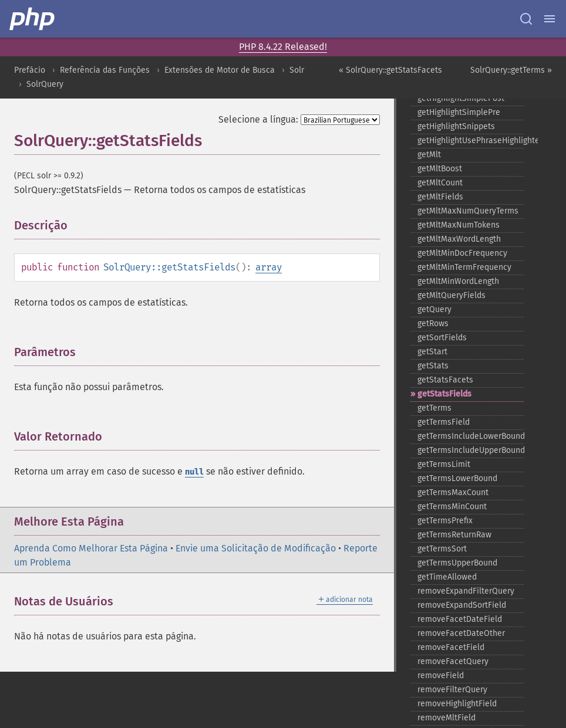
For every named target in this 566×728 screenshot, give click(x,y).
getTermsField (444, 422)
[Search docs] (526, 19)
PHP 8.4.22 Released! (283, 47)
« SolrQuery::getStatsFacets (390, 70)
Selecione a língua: (258, 119)
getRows (433, 324)
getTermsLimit (444, 464)
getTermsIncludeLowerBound (471, 436)
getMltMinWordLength (458, 281)
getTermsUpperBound (457, 563)
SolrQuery (45, 84)
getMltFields (440, 197)
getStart (432, 352)
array (269, 267)
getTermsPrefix (445, 521)
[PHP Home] (33, 19)
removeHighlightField (457, 704)
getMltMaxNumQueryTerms (468, 211)
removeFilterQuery (452, 690)
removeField (441, 675)
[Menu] (550, 19)
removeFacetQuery (453, 661)
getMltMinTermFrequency (464, 267)
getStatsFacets (445, 380)
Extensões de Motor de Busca (220, 70)
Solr (297, 70)
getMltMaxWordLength (459, 239)
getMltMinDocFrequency (462, 253)
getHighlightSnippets (456, 126)
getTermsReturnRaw (454, 535)
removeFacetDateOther (461, 633)
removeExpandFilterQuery (466, 591)
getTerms (434, 408)
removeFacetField (451, 647)
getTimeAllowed (447, 577)
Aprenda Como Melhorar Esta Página (91, 548)
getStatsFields (444, 394)
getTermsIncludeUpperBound (471, 450)
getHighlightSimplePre (459, 112)
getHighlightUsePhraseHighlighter (471, 140)
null (194, 472)
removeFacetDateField (460, 619)
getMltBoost (440, 169)
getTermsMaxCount (453, 492)
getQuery (434, 309)
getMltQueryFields (452, 295)
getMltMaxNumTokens (459, 225)
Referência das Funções (105, 70)
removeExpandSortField (462, 605)
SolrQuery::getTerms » (511, 70)
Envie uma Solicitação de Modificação (256, 548)
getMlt (429, 155)
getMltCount (440, 183)
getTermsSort (442, 549)
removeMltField (447, 718)
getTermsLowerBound (457, 478)
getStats (433, 366)
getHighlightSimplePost (461, 98)
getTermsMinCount (452, 507)
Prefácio (30, 70)
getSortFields (442, 338)
